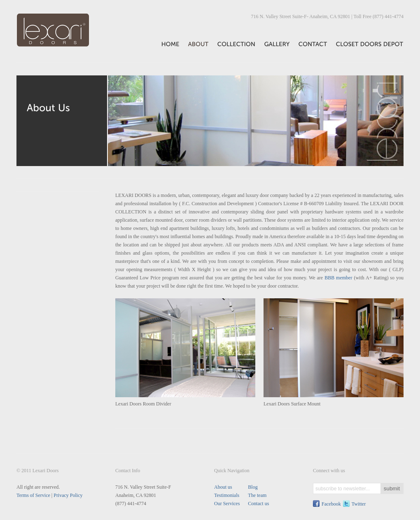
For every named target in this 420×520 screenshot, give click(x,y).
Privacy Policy (68, 495)
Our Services (227, 504)
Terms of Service (33, 495)
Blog (253, 487)
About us (223, 487)
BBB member (338, 278)
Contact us (258, 504)
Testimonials (227, 495)
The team (257, 495)
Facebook (331, 504)
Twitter (359, 504)
